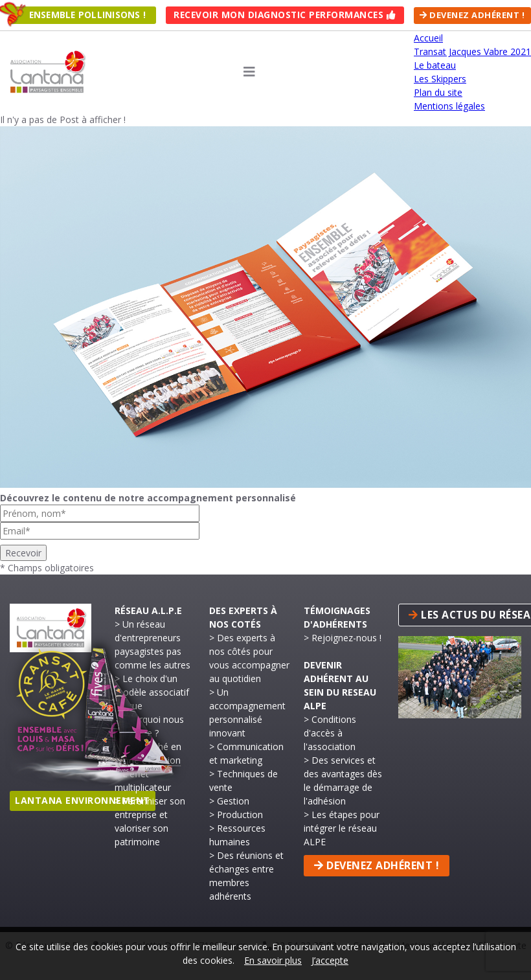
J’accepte (330, 960)
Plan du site (438, 92)
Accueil (428, 38)
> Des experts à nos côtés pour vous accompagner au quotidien (249, 657)
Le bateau (435, 65)
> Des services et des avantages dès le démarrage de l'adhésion (343, 780)
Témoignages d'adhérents (337, 617)
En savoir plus (273, 960)
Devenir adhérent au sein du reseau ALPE (340, 685)
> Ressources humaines (237, 834)
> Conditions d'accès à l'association (330, 732)
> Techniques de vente (243, 780)
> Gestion (229, 800)
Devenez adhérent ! (472, 15)
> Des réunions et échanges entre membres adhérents (246, 875)
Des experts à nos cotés (243, 617)
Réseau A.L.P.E (148, 610)
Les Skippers (440, 79)
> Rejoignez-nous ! (343, 637)
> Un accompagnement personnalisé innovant (247, 712)
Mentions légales (449, 106)
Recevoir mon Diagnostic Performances (285, 15)
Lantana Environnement (83, 800)
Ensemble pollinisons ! (87, 15)
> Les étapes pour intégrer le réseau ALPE (342, 827)
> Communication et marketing (246, 753)
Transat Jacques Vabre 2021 (472, 51)
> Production (236, 814)
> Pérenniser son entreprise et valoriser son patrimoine (150, 821)
